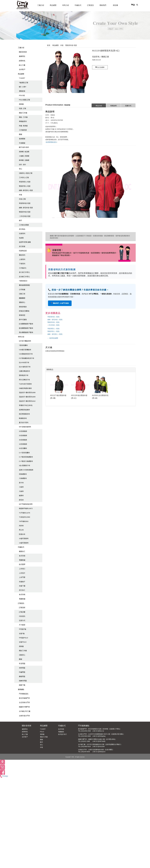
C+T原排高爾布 (24, 453)
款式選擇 (22, 564)
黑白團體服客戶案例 (26, 332)
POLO (42, 732)
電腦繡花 (61, 732)
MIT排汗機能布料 (25, 341)
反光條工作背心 (24, 277)
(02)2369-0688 (86, 736)
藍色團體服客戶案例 (26, 328)
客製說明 (113, 106)
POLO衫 (22, 95)
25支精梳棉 (23, 435)
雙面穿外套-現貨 (25, 212)
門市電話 (4, 776)
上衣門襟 (22, 577)
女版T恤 (22, 633)
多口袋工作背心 (24, 272)
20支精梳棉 (23, 431)
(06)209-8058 (86, 752)
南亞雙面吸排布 (24, 414)
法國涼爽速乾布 (24, 371)
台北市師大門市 (24, 702)
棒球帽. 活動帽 (24, 160)
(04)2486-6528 (86, 746)
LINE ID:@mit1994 (98, 746)
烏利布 (21, 526)
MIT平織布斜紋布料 (26, 504)
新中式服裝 (23, 320)
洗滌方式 (128, 106)
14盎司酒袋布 (24, 543)
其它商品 (22, 229)
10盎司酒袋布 (24, 538)
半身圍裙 (22, 143)
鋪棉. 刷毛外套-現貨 (26, 208)
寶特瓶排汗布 (24, 375)
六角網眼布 (23, 478)
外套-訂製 (22, 199)
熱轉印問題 (23, 681)
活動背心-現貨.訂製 (26, 173)
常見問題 (22, 663)
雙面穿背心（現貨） (54, 331)
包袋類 (21, 238)
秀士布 (21, 530)
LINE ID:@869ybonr (99, 752)
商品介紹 (99, 106)
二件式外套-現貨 (25, 216)
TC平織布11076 (25, 513)
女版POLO (23, 642)
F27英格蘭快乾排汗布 (27, 358)
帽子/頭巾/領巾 (24, 147)
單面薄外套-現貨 (25, 203)
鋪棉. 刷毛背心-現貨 (26, 190)
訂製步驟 (22, 612)
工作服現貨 (23, 130)
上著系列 (22, 259)
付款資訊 (22, 616)
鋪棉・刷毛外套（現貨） (55, 320)
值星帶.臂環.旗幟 (25, 242)
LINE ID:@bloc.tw (98, 731)
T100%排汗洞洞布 (25, 384)
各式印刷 (22, 556)
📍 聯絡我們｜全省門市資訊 (60, 303)
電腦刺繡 (22, 560)
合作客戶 (22, 69)
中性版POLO (23, 638)
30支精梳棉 (23, 440)
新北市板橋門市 (24, 698)
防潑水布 (22, 534)
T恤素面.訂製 (24, 83)
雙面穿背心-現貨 (25, 186)
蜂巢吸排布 (23, 418)
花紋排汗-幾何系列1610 (27, 401)
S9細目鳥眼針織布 (25, 388)
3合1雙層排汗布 (25, 465)
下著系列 (22, 264)
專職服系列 (23, 121)
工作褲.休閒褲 (24, 225)
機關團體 (22, 298)
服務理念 (22, 56)
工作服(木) (23, 268)
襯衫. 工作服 (23, 117)
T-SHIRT (22, 78)
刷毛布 (21, 500)
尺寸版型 (22, 625)
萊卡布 (21, 483)
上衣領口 (22, 569)
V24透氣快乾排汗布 (26, 354)
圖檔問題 (22, 676)
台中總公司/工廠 (25, 711)
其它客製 (22, 246)
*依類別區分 (23, 281)
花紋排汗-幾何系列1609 (27, 397)
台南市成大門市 (24, 716)
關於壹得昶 (23, 52)
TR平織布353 (24, 521)
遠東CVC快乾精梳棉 (26, 470)
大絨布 (21, 491)
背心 (21, 169)
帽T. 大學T (23, 87)
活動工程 (22, 294)
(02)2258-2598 (86, 731)
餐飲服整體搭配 (24, 285)
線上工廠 (22, 65)
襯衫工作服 (23, 651)
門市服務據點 (84, 726)
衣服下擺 (22, 586)
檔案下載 (22, 685)
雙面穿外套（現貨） (54, 322)
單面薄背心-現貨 (25, 182)
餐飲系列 (22, 255)
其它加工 (22, 590)
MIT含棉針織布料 (25, 427)
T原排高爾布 (23, 345)
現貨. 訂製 (23, 108)
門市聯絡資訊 (24, 694)
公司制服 (22, 289)
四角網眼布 (23, 474)
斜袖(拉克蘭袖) (24, 311)
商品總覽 (21, 74)
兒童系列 (22, 233)
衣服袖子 (22, 582)
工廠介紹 (21, 48)
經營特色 (22, 61)
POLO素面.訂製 (24, 100)
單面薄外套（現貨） (54, 317)
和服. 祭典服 (23, 126)
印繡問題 (22, 672)
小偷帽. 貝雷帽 (24, 156)
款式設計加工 (63, 734)
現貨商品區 (23, 251)
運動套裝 (22, 91)
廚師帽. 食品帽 (24, 152)
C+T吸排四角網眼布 (26, 457)
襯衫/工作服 (23, 113)
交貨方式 (22, 620)
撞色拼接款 (23, 307)
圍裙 (21, 134)
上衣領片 (22, 573)
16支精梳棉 (23, 444)
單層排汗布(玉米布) (26, 405)
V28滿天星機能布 (25, 350)
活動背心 (22, 655)
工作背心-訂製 (24, 177)
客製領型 (22, 315)
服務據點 (21, 689)
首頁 (49, 45)
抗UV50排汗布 (24, 362)
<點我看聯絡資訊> (51, 142)
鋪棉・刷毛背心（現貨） (55, 334)
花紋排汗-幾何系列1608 (27, 392)
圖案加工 (22, 551)
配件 (41, 742)
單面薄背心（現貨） (54, 329)
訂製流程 (22, 607)
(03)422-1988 (86, 741)
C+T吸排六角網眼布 (26, 461)
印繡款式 (21, 547)
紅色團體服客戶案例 (26, 324)
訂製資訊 (21, 603)
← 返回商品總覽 (53, 338)
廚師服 (21, 104)
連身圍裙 (22, 139)
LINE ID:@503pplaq (99, 736)
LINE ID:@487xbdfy (99, 741)
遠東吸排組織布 (24, 410)
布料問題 (22, 668)
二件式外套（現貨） (54, 325)
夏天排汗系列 (24, 423)
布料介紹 (21, 337)
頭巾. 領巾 (23, 165)
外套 (21, 195)
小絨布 (21, 487)
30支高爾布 (23, 448)
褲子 (21, 220)
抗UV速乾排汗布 (25, 367)
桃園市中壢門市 (24, 707)
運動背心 (22, 302)
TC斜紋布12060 (25, 517)
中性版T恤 (23, 629)
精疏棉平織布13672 (26, 508)
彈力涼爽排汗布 (24, 380)
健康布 (21, 495)
